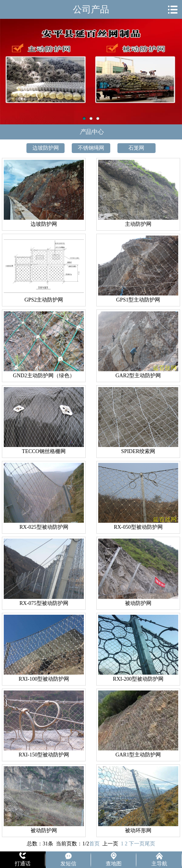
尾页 (150, 844)
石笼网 (136, 148)
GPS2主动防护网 (44, 300)
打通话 (23, 864)
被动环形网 (138, 830)
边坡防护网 (46, 148)
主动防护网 (91, 72)
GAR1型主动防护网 (138, 755)
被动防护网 (138, 603)
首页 (94, 844)
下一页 (137, 844)
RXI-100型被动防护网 (44, 679)
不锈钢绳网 (91, 148)
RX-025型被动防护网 (44, 527)
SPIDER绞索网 (138, 451)
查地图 (114, 864)
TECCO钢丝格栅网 (44, 451)
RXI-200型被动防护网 (138, 679)
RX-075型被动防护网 (44, 603)
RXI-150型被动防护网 (44, 755)
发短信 (68, 864)
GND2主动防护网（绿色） (44, 376)
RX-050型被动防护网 (138, 527)
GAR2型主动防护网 (138, 376)
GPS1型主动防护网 (138, 300)
